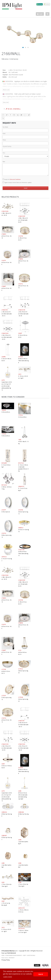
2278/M (21, 357)
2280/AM (21, 812)
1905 (20, 440)
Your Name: (5, 127)
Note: (4, 162)
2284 (20, 840)
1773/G (21, 415)
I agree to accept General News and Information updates (17, 182)
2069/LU (21, 528)
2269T (20, 333)
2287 (3, 901)
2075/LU (4, 557)
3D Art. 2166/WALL (13, 109)
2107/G (4, 533)
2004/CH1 (21, 486)
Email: (4, 133)
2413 (20, 374)
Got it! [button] (41, 974)
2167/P (4, 260)
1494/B (4, 410)
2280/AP (4, 835)
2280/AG (4, 812)
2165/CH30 (5, 211)
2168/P (4, 286)
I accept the (12, 179)
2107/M (21, 510)
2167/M (21, 236)
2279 (3, 380)
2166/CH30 (22, 216)
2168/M (21, 259)
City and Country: (7, 146)
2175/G (21, 669)
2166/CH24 (5, 333)
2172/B (4, 669)
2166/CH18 (22, 310)
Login (40, 14)
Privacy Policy (6, 960)
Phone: (4, 140)
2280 (20, 791)
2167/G (21, 284)
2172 (20, 650)
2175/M (21, 697)
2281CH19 (21, 908)
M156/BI (4, 463)
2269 (3, 764)
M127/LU (21, 463)
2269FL (4, 357)
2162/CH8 (21, 550)
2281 (3, 882)
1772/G (4, 434)
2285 (3, 863)
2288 (20, 882)
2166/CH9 (5, 310)
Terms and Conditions (15, 179)
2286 (20, 863)
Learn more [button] (8, 977)
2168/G (4, 234)
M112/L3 (4, 485)
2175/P (4, 696)
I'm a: (4, 153)
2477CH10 (21, 928)
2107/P (4, 510)
